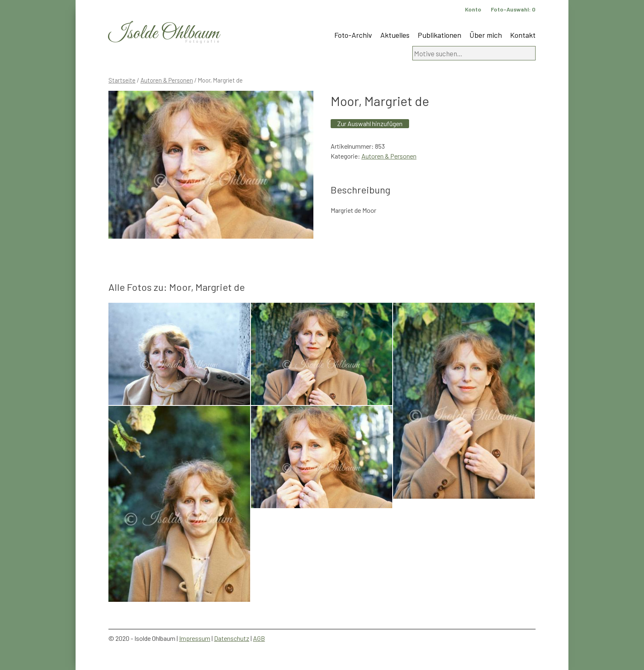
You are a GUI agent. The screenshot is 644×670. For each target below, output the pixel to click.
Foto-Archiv (353, 35)
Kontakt (523, 35)
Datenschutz (232, 638)
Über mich (486, 35)
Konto (473, 9)
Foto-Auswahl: (513, 9)
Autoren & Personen (167, 80)
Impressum (195, 638)
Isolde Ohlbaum (164, 33)
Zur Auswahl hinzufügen (370, 123)
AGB (259, 638)
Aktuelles (395, 35)
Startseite (122, 80)
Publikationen (439, 35)
